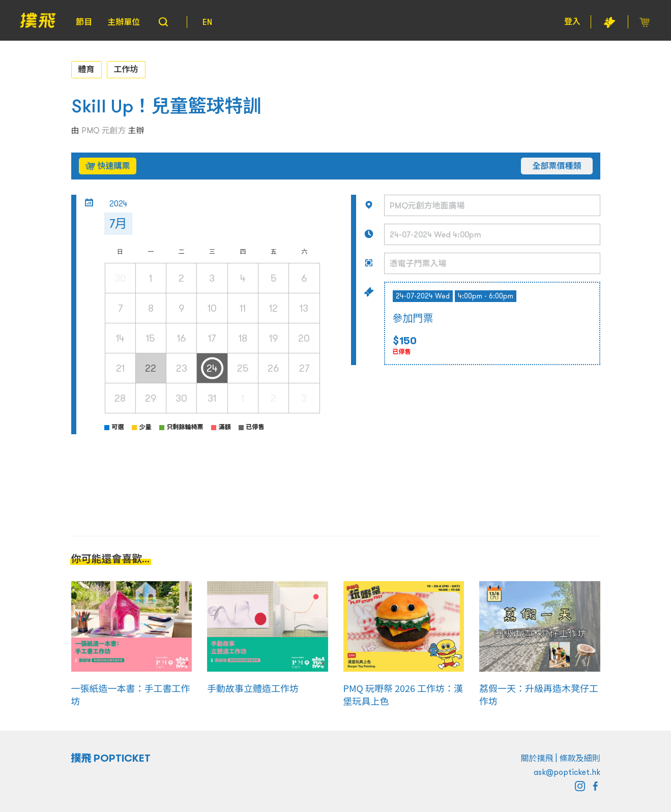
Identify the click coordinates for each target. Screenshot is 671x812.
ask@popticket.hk (567, 772)
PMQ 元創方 (104, 130)
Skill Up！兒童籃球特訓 (166, 106)
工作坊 (126, 69)
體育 (86, 69)
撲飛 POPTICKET (111, 758)
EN (207, 22)
